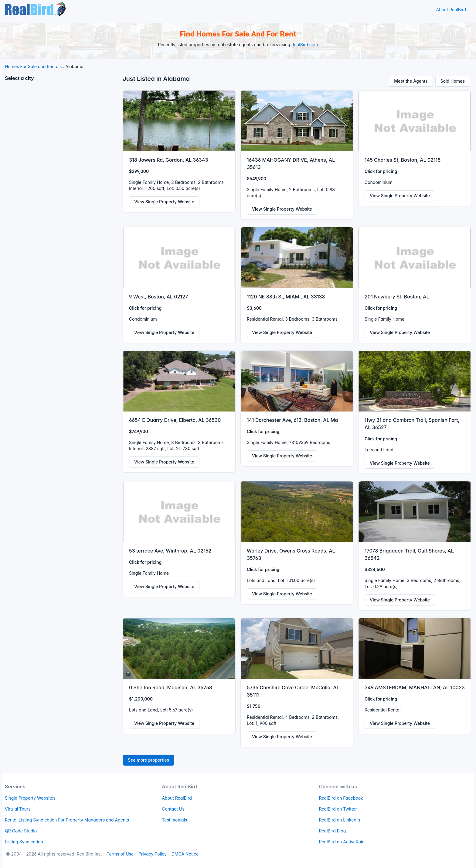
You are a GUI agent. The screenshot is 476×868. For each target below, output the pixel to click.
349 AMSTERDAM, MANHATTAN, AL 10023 (415, 687)
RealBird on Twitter (338, 809)
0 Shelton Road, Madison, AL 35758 (171, 687)
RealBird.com (305, 45)
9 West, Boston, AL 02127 (158, 297)
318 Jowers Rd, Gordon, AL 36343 (168, 160)
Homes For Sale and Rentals (33, 66)
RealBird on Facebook (341, 798)
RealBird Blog (333, 831)
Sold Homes (453, 81)
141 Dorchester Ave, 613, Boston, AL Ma (292, 420)
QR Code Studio (21, 831)
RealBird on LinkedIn (340, 820)
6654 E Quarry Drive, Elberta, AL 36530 (175, 420)
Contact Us (173, 809)
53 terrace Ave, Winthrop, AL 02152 (170, 551)
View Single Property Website (164, 202)
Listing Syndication (24, 842)
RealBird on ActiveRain (342, 842)
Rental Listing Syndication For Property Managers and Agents (67, 820)
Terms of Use (120, 854)
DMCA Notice (185, 854)
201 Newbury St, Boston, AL (397, 297)
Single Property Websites (30, 798)
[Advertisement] (61, 129)
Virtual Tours (18, 809)
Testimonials (174, 820)
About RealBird (451, 10)
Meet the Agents (411, 81)
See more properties (148, 760)
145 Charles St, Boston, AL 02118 (403, 160)
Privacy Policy (153, 854)
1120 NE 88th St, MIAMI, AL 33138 (286, 297)
